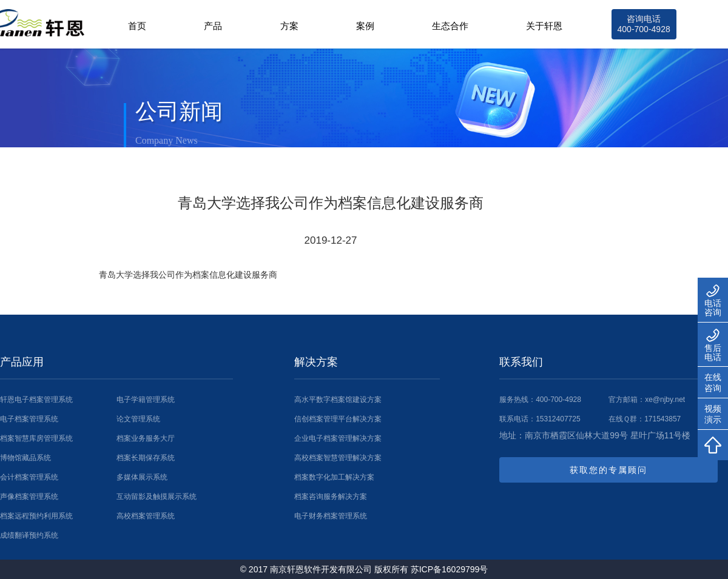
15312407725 (558, 419)
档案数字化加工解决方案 (334, 477)
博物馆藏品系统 (25, 458)
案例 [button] (365, 26)
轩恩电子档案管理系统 (36, 400)
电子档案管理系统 (29, 419)
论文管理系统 (138, 419)
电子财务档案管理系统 (331, 516)
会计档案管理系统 (29, 477)
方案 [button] (289, 26)
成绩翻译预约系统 (29, 535)
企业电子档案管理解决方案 (338, 438)
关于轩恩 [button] (544, 26)
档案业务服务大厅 (146, 438)
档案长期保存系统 (146, 458)
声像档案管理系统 (29, 497)
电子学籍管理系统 (146, 400)
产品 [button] (213, 26)
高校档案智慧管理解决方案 (338, 458)
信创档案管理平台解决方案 (338, 419)
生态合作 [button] (450, 26)
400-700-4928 (558, 400)
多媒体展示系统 (142, 477)
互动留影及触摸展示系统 (157, 497)
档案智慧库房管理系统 (36, 438)
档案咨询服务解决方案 (331, 497)
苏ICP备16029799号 (450, 569)
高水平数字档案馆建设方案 (338, 400)
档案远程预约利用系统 (36, 516)
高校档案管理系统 (146, 516)
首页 (137, 26)
